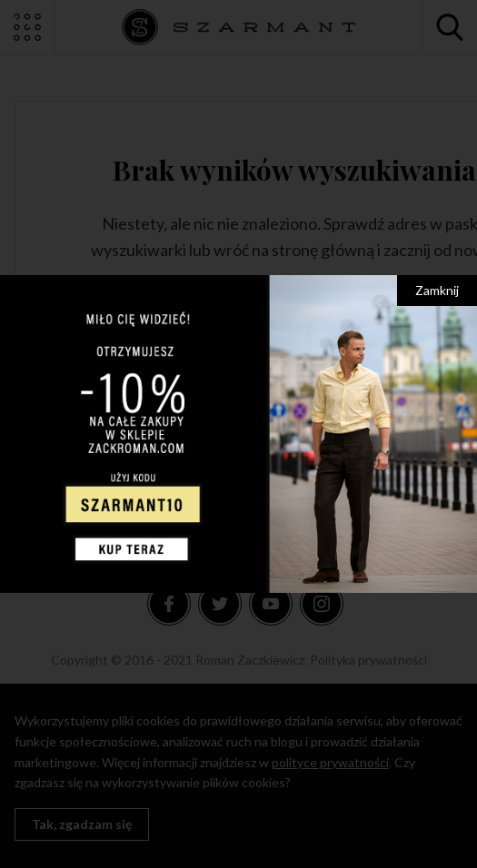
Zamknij (437, 290)
